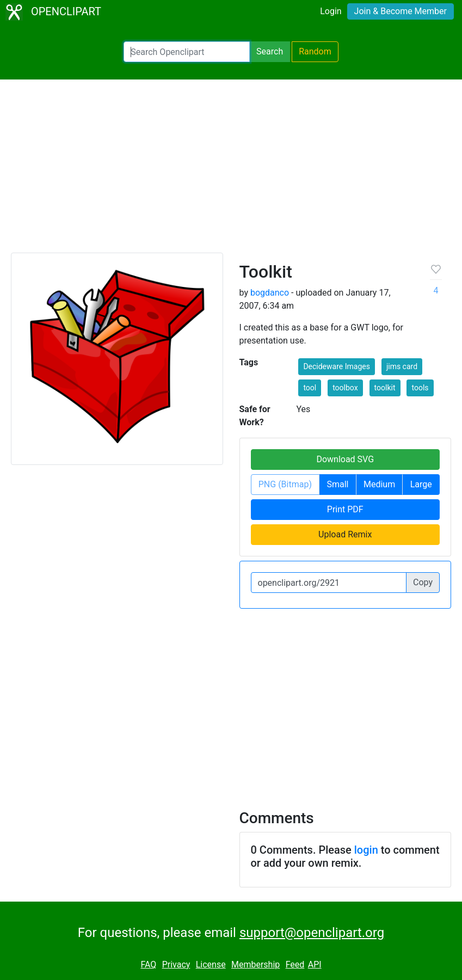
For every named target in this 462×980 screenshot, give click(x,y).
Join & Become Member (401, 11)
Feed (295, 964)
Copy (423, 582)
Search (270, 51)
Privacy (176, 964)
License (211, 964)
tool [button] (310, 388)
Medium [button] (379, 484)
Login (331, 11)
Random (315, 51)
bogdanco (270, 293)
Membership (255, 964)
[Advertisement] (231, 171)
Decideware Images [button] (337, 366)
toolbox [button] (345, 388)
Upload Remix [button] (345, 534)
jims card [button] (402, 366)
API (315, 964)
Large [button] (421, 484)
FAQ (148, 964)
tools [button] (420, 388)
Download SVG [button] (345, 459)
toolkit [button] (385, 388)
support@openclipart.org (312, 933)
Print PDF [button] (345, 509)
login (366, 850)
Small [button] (337, 484)
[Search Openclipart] (187, 52)
